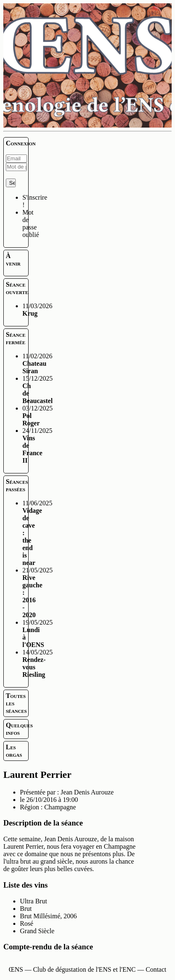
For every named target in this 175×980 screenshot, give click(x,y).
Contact (156, 969)
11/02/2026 (37, 363)
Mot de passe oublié (31, 223)
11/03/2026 (37, 310)
